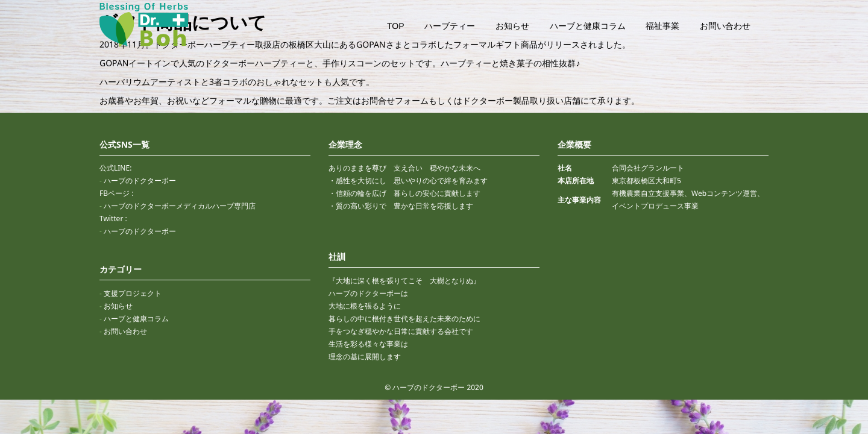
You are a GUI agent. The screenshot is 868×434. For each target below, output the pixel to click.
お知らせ (512, 26)
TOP (396, 26)
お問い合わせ (725, 26)
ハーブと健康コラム (588, 26)
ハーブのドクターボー (140, 181)
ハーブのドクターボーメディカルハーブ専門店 (180, 206)
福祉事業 (662, 26)
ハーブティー (450, 26)
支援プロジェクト (133, 293)
